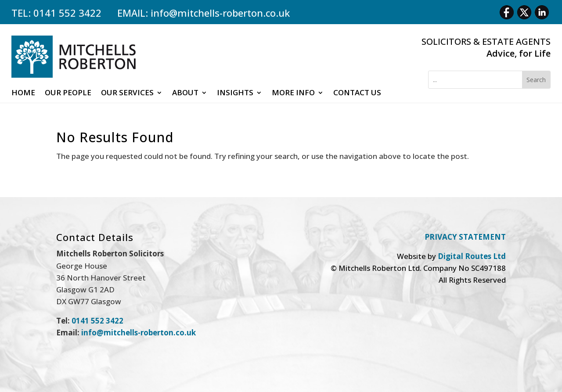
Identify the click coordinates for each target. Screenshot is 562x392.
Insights (235, 94)
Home (23, 94)
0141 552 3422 (67, 13)
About (185, 94)
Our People (68, 94)
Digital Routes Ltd (472, 256)
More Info (293, 94)
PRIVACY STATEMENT (465, 237)
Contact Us (357, 94)
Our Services (127, 94)
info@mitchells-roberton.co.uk (220, 13)
